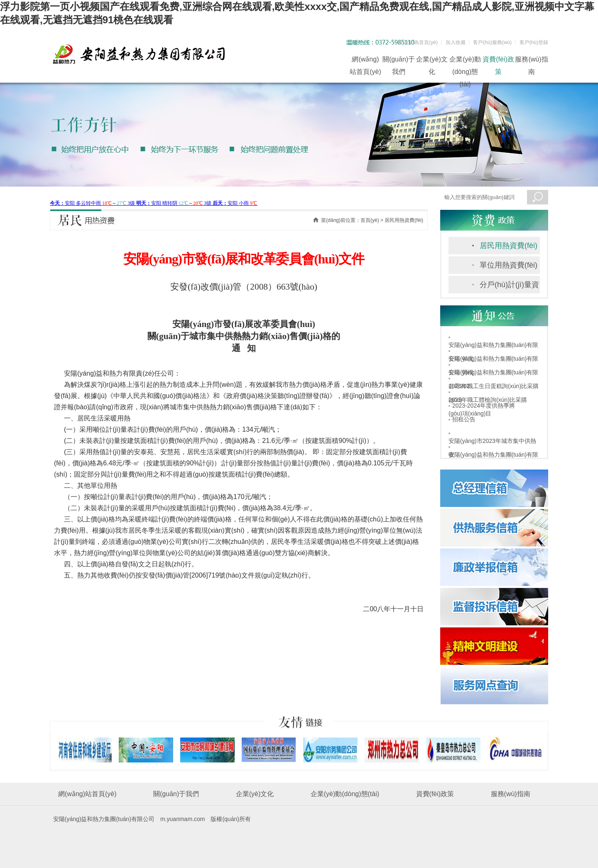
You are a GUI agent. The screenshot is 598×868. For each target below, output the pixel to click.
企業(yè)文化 (432, 61)
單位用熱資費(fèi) (509, 265)
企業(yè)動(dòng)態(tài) (465, 61)
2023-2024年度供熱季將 (484, 406)
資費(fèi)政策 (498, 61)
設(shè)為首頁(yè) (418, 42)
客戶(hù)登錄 (534, 42)
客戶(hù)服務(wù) (492, 42)
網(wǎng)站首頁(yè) (365, 61)
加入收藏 (456, 42)
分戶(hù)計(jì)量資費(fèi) (509, 287)
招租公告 (464, 419)
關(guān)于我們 (399, 61)
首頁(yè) (370, 220)
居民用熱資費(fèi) (509, 246)
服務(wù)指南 (531, 61)
